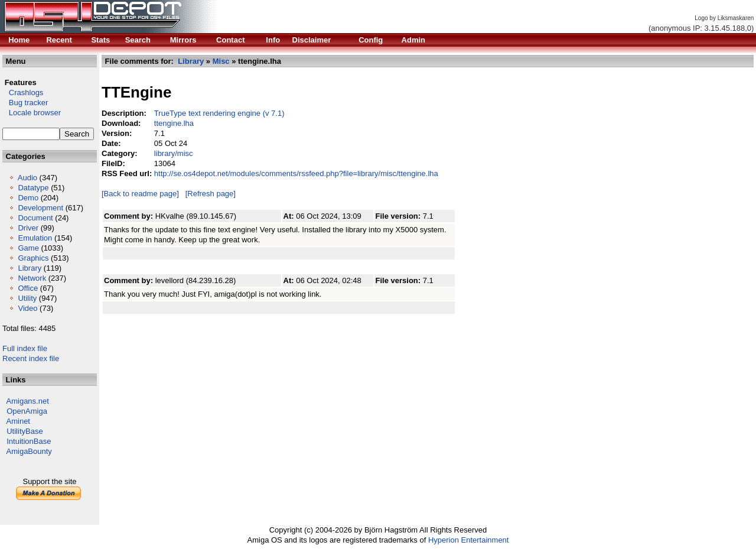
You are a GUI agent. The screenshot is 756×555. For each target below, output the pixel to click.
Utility (27, 298)
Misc (221, 61)
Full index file (25, 348)
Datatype (33, 188)
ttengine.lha (174, 123)
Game (28, 248)
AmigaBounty (29, 451)
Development (40, 208)
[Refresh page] (211, 194)
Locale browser (32, 113)
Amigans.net (28, 401)
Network (32, 278)
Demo (28, 198)
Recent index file (31, 358)
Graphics (33, 258)
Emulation (35, 238)
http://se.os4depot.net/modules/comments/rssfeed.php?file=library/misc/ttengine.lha (296, 173)
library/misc (174, 153)
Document (35, 218)
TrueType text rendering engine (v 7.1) (219, 113)
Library (30, 268)
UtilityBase (25, 431)
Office (28, 288)
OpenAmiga (27, 411)
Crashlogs (23, 92)
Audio (27, 178)
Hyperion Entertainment (469, 540)
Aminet (18, 421)
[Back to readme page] (140, 194)
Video (27, 308)
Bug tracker (25, 103)
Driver (28, 228)
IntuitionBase (29, 441)
